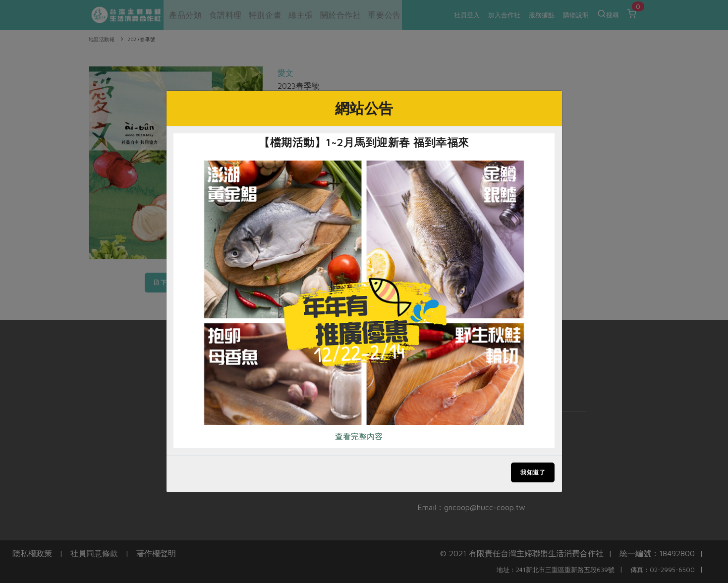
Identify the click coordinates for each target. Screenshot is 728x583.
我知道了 (533, 472)
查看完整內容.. (360, 436)
